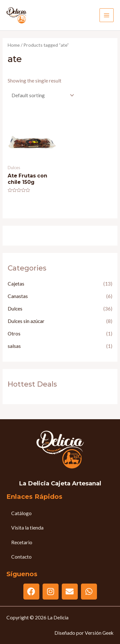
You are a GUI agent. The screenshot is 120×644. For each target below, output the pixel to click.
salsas (14, 346)
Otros (14, 334)
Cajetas (16, 284)
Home (14, 45)
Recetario (22, 542)
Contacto (21, 557)
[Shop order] (41, 95)
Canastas (18, 296)
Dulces (15, 309)
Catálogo (21, 513)
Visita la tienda (27, 528)
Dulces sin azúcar (26, 321)
